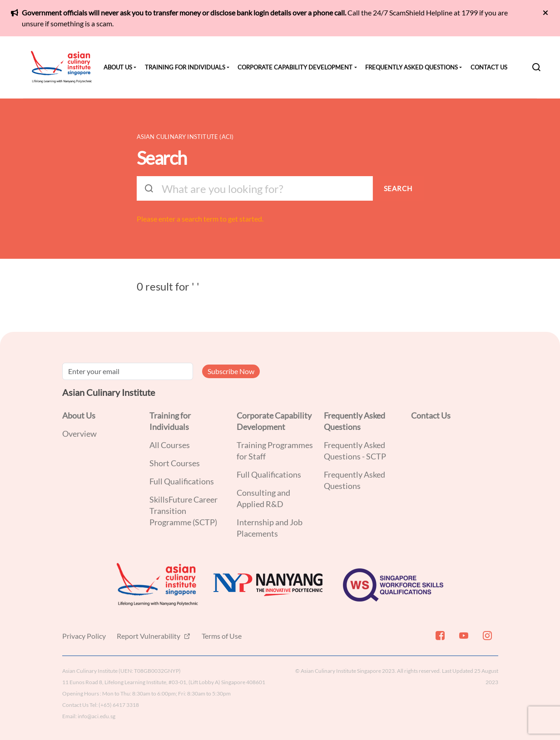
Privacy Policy (84, 636)
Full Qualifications (182, 481)
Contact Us (489, 67)
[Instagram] (486, 639)
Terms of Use (222, 636)
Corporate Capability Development (295, 67)
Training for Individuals (185, 67)
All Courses (170, 445)
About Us (118, 67)
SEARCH (398, 188)
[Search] (536, 67)
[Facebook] (439, 639)
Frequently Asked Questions (411, 67)
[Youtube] (463, 639)
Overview (79, 434)
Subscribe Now (231, 371)
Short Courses (175, 463)
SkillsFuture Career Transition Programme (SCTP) (183, 511)
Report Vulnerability (149, 636)
